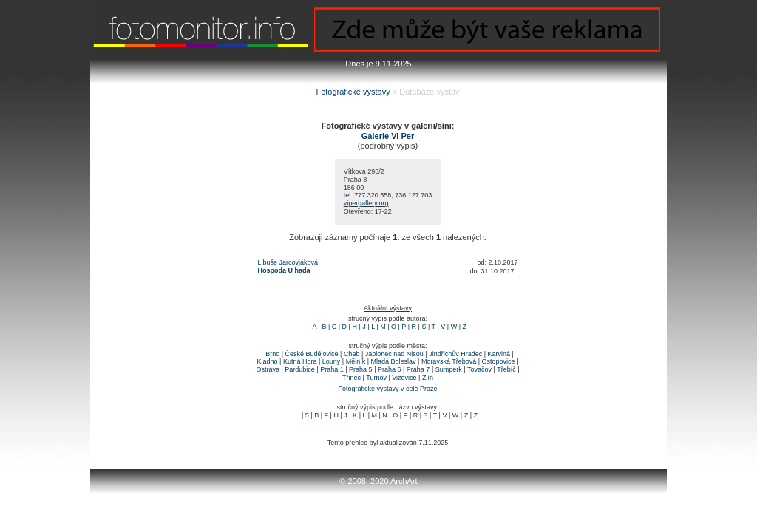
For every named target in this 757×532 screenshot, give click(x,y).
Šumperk (449, 369)
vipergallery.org (366, 203)
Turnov (376, 378)
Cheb (352, 354)
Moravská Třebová (449, 361)
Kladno (268, 361)
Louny (332, 361)
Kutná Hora (300, 361)
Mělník (356, 361)
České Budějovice (311, 354)
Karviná (499, 354)
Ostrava (268, 369)
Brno (272, 354)
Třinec (352, 378)
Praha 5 (361, 369)
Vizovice (404, 378)
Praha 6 (390, 369)
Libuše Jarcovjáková (288, 262)
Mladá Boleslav (394, 361)
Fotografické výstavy (353, 92)
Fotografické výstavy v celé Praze (387, 389)
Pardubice (300, 369)
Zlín (428, 378)
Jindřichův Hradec (455, 354)
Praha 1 (332, 369)
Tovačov (479, 369)
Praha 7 (418, 369)
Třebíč (506, 369)
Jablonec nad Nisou (394, 354)
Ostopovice (499, 361)
